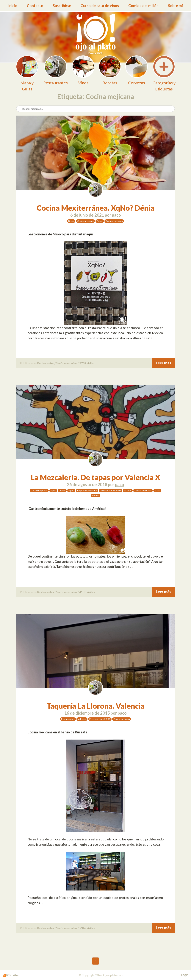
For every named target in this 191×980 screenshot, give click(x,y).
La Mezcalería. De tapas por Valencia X (95, 477)
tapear (62, 490)
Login (185, 975)
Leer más (163, 363)
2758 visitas (87, 363)
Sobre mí (175, 6)
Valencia (82, 719)
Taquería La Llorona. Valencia (96, 706)
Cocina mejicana (85, 221)
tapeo (71, 490)
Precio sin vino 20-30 (100, 719)
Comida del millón (143, 6)
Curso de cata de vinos (100, 6)
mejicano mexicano (87, 490)
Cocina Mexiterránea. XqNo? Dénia (96, 208)
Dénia (100, 221)
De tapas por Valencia (110, 490)
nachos (128, 490)
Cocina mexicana (114, 221)
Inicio (13, 6)
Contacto (35, 6)
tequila (96, 495)
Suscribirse (62, 6)
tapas (53, 490)
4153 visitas (87, 592)
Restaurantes (46, 363)
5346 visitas (87, 928)
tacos (157, 490)
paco (116, 215)
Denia (71, 221)
